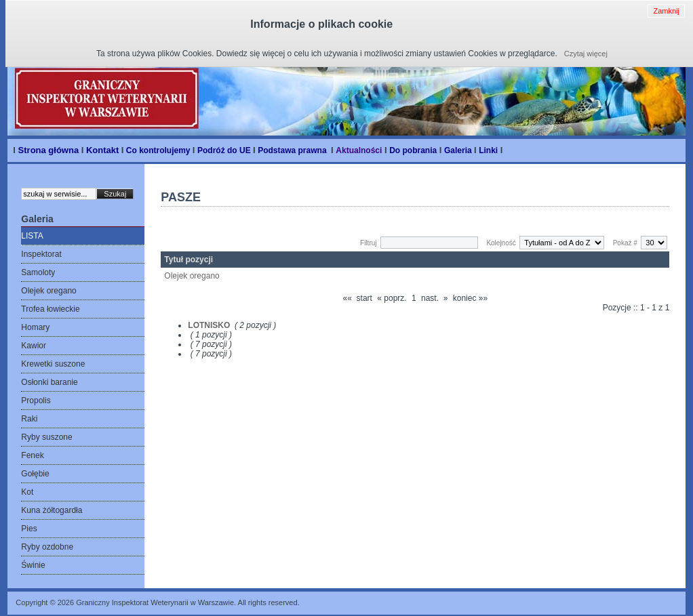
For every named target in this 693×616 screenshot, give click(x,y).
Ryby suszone (46, 437)
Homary (35, 327)
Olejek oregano (48, 291)
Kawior (34, 346)
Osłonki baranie (49, 382)
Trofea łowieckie (50, 309)
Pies (29, 529)
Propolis (36, 401)
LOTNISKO (209, 325)
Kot (27, 492)
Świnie (33, 565)
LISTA (32, 236)
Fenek (32, 455)
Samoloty (38, 272)
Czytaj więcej (586, 54)
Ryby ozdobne (47, 547)
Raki (29, 419)
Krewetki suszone (53, 364)
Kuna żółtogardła (52, 510)
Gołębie (35, 474)
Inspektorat (41, 254)
